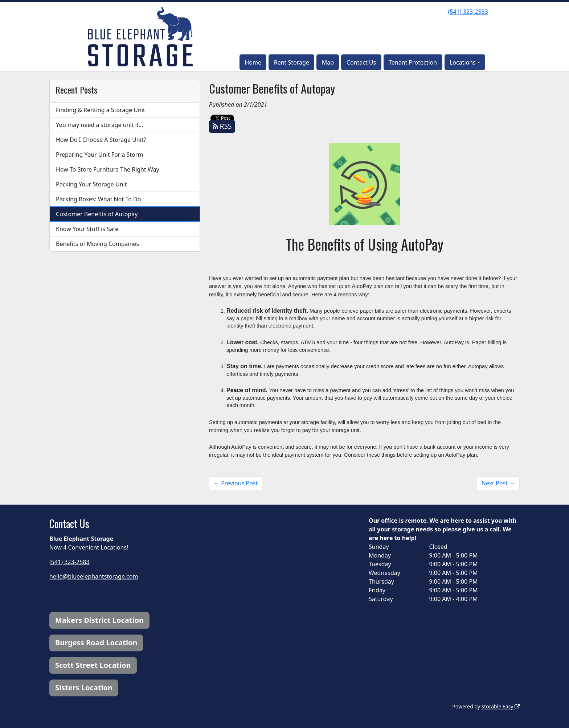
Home (253, 62)
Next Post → (498, 483)
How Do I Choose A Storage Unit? (101, 140)
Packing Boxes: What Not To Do (98, 199)
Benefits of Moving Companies (97, 244)
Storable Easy (501, 706)
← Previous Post (236, 483)
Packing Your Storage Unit (91, 184)
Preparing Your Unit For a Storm (99, 155)
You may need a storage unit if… (100, 125)
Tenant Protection (413, 62)
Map (328, 62)
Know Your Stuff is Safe (87, 229)
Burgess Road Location (96, 643)
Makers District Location (99, 620)
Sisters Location (84, 688)
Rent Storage (292, 62)
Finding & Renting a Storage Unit (101, 110)
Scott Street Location (93, 665)
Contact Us (361, 62)
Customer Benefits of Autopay (97, 214)
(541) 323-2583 (468, 12)
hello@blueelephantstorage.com (94, 576)
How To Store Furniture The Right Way (108, 169)
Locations (463, 62)
